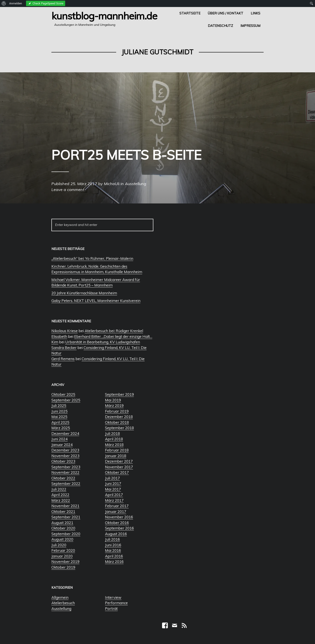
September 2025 (66, 400)
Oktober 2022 (63, 478)
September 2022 (66, 483)
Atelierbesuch (63, 603)
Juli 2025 (59, 405)
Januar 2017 (116, 511)
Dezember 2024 (65, 433)
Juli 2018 (112, 433)
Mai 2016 (113, 550)
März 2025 (61, 428)
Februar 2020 (63, 550)
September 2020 (66, 534)
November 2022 (65, 472)
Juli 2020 (59, 545)
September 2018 (119, 428)
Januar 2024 (62, 445)
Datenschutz (220, 26)
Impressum (250, 26)
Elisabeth (59, 336)
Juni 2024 (59, 439)
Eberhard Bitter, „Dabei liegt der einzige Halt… (113, 336)
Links (255, 13)
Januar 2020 (62, 556)
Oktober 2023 (63, 461)
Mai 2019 (113, 400)
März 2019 (114, 405)
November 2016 (119, 517)
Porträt (111, 608)
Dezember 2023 (65, 450)
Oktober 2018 (117, 422)
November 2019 (65, 562)
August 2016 (116, 534)
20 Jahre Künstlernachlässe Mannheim (84, 293)
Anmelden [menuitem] (16, 3)
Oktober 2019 (63, 567)
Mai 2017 (113, 489)
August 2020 (62, 539)
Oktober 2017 (117, 472)
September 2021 (66, 517)
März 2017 (114, 500)
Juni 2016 (113, 545)
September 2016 (119, 528)
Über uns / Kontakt (226, 13)
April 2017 (114, 495)
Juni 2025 (59, 411)
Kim (55, 342)
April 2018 (114, 439)
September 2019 (119, 394)
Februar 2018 (117, 450)
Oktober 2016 (117, 523)
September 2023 (66, 467)
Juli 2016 (112, 539)
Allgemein (60, 597)
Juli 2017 (112, 478)
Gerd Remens (63, 359)
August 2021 (62, 523)
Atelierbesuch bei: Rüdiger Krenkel (114, 331)
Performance (116, 603)
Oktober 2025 (63, 394)
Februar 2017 (117, 506)
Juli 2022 (59, 489)
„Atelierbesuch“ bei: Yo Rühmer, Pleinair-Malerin (92, 258)
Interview (113, 597)
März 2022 (61, 500)
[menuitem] (4, 3)
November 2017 (119, 467)
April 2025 (60, 422)
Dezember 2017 (119, 461)
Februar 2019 (117, 411)
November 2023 (65, 456)
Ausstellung (61, 608)
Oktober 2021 (63, 511)
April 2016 (114, 556)
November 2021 (65, 506)
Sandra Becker (64, 348)
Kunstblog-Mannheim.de (104, 16)
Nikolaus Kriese (65, 331)
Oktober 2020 (63, 528)
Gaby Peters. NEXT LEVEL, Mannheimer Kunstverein (96, 301)
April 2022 (60, 495)
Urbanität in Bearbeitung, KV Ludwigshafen (103, 342)
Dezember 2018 (119, 417)
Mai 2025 (59, 417)
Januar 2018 (116, 456)
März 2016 (114, 562)
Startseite (190, 13)
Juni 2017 (113, 483)
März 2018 (114, 445)
